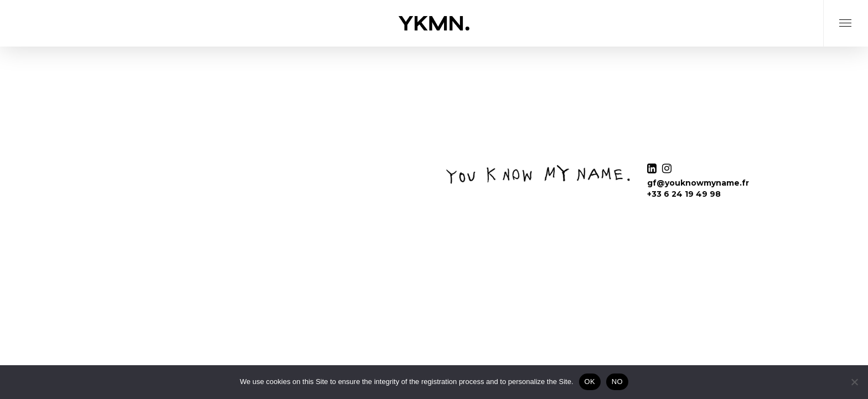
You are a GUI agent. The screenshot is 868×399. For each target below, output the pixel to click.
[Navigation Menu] (846, 37)
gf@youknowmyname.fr (698, 183)
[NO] (854, 382)
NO (617, 382)
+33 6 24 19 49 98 (684, 194)
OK (590, 382)
